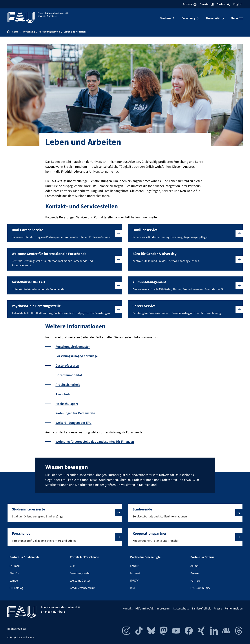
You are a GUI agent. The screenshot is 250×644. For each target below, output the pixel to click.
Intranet (135, 572)
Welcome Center (80, 579)
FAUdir (134, 564)
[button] (65, 233)
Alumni (195, 564)
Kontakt (128, 607)
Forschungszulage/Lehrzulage (77, 356)
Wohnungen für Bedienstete (75, 412)
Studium (165, 18)
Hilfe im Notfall (144, 607)
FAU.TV (134, 579)
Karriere (195, 579)
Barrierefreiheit (201, 607)
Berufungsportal (80, 572)
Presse (195, 572)
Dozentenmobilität (69, 375)
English (238, 4)
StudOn (14, 572)
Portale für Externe (202, 556)
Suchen (223, 4)
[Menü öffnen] (237, 18)
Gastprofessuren (67, 365)
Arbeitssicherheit (68, 384)
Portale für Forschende (84, 556)
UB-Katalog (16, 587)
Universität (213, 18)
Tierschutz (63, 394)
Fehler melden (234, 607)
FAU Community (200, 587)
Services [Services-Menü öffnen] (189, 4)
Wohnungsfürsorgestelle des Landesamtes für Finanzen (95, 440)
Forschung (188, 18)
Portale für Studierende (24, 556)
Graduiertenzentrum (83, 587)
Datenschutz (181, 607)
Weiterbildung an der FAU (74, 422)
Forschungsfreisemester (73, 347)
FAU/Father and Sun (21, 636)
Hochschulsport (67, 403)
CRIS (73, 564)
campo (14, 579)
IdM (133, 587)
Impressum (163, 607)
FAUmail (15, 564)
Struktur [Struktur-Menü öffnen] (207, 4)
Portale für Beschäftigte (145, 556)
